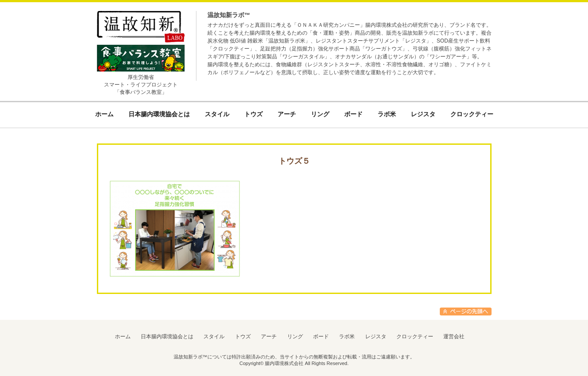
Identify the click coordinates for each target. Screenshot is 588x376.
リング (295, 337)
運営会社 (454, 337)
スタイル (214, 337)
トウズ (243, 337)
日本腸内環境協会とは (167, 337)
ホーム (123, 337)
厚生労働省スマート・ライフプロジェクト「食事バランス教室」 (141, 85)
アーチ (269, 337)
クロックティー (415, 337)
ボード (321, 337)
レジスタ (376, 337)
